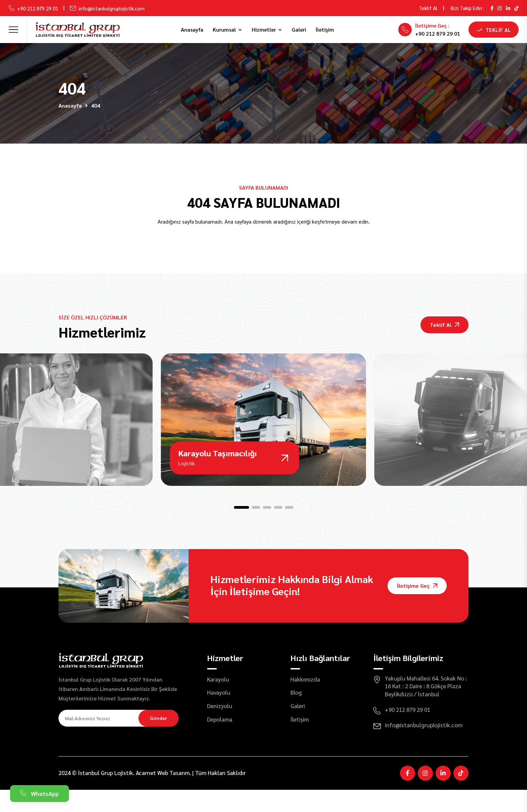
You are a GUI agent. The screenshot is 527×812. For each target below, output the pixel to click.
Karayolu (218, 701)
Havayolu (219, 715)
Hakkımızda (305, 701)
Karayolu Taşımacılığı (219, 473)
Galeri (299, 29)
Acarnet (146, 795)
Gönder (158, 740)
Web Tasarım (173, 795)
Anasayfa (192, 29)
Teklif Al (428, 8)
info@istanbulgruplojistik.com (112, 8)
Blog (296, 715)
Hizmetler (264, 29)
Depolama (220, 741)
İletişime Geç (417, 608)
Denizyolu (220, 728)
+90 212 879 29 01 (38, 8)
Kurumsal (224, 29)
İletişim (325, 29)
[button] (241, 530)
